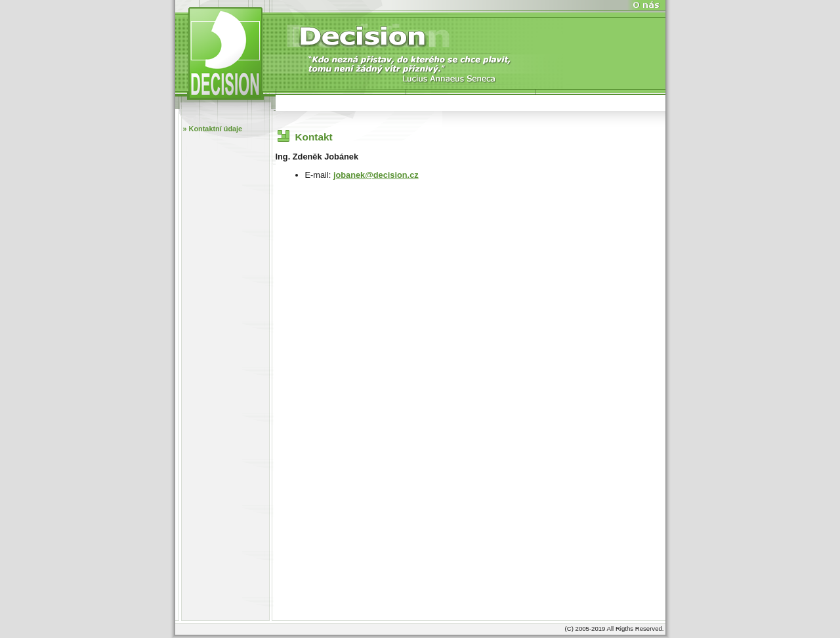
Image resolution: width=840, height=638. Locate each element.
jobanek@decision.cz (376, 175)
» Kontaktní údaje (213, 129)
